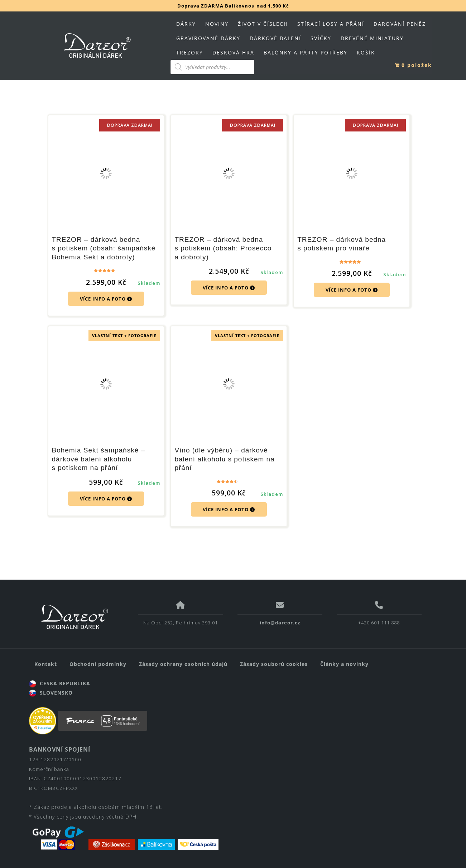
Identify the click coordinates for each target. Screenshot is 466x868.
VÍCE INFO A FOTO (106, 299)
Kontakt (46, 664)
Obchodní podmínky (98, 664)
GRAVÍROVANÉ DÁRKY (208, 38)
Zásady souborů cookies (274, 664)
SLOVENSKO (51, 693)
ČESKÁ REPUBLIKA (60, 683)
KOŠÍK (366, 52)
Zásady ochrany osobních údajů (183, 664)
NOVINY (217, 24)
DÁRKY (186, 24)
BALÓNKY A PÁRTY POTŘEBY (306, 52)
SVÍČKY (321, 38)
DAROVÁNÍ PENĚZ (400, 24)
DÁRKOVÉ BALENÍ (275, 38)
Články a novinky (344, 664)
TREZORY (190, 52)
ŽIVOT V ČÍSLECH (263, 24)
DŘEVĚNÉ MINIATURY (372, 38)
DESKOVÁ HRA (233, 52)
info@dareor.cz (280, 623)
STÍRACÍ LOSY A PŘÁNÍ (331, 24)
